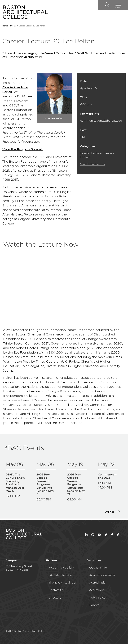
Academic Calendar (102, 575)
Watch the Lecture (93, 164)
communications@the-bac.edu (101, 121)
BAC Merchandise (61, 575)
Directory (55, 598)
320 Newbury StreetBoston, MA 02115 (19, 568)
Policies (94, 605)
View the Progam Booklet (22, 149)
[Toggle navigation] (118, 5)
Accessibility (97, 590)
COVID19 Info (98, 568)
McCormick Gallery (61, 568)
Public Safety (98, 598)
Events (14, 26)
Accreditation (98, 583)
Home (5, 26)
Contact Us (56, 590)
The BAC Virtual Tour (63, 583)
